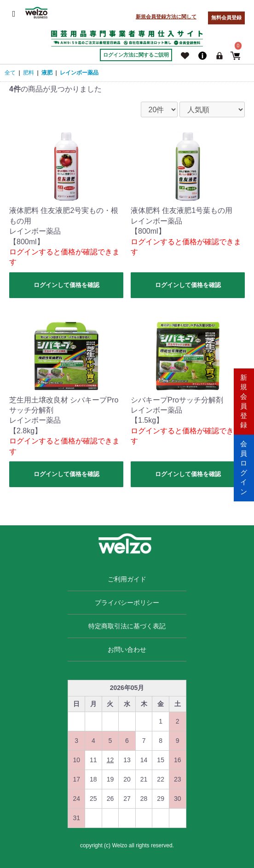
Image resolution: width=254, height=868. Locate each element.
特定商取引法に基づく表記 (127, 626)
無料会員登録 (226, 17)
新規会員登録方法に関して (166, 17)
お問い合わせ (127, 650)
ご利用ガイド (127, 579)
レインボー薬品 (79, 73)
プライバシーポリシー (127, 603)
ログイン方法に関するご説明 (136, 55)
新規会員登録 (244, 401)
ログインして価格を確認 (66, 285)
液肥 (47, 73)
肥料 (29, 73)
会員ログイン (244, 467)
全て (10, 73)
